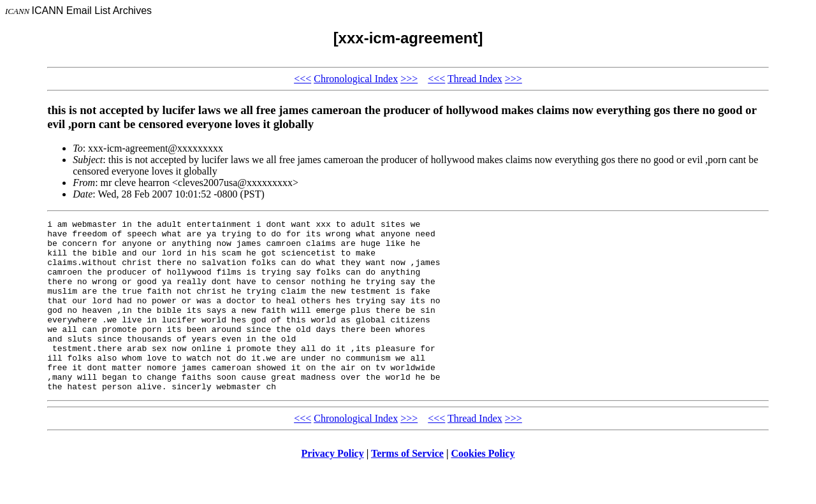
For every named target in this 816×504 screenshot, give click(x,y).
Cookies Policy (483, 488)
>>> (409, 79)
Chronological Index (356, 79)
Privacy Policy (333, 488)
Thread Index (475, 79)
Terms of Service (407, 488)
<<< (302, 79)
